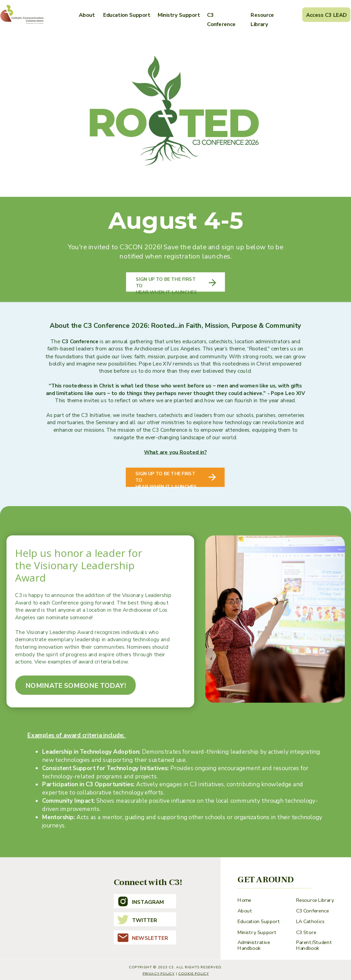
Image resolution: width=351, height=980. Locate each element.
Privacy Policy (159, 973)
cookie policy (193, 973)
